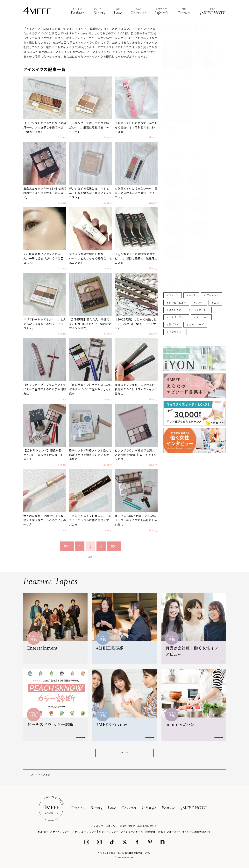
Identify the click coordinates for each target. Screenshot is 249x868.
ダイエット (213, 295)
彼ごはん (174, 324)
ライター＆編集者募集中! (196, 831)
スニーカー (202, 317)
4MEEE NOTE (194, 808)
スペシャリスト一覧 (132, 831)
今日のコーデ (196, 324)
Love (112, 808)
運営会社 (150, 831)
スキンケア (175, 310)
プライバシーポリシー (84, 831)
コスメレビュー (177, 317)
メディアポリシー (60, 831)
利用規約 (43, 831)
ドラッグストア (200, 310)
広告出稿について (147, 826)
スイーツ (174, 295)
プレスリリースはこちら (104, 826)
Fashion (78, 808)
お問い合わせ (128, 826)
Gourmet (129, 808)
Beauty (96, 808)
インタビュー (176, 332)
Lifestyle (149, 808)
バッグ (200, 302)
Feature (168, 808)
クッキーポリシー (109, 831)
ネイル (193, 295)
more (124, 753)
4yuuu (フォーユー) (169, 831)
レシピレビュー (177, 302)
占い (216, 302)
